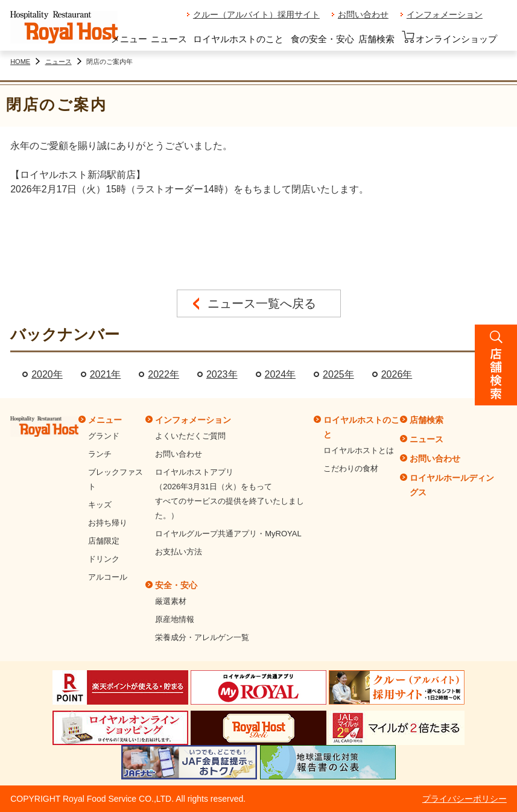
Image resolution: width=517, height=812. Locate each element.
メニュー (129, 39)
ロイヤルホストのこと (238, 39)
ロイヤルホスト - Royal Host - (64, 28)
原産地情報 (175, 619)
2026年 (397, 374)
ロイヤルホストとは (359, 450)
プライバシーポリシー (465, 799)
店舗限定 (104, 541)
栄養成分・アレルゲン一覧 (202, 637)
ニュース (169, 39)
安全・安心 (176, 585)
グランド (104, 436)
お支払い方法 (179, 552)
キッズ (100, 505)
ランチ (100, 454)
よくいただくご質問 (190, 436)
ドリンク (104, 559)
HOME (20, 62)
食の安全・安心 (322, 39)
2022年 (163, 374)
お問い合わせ (363, 14)
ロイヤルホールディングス (452, 485)
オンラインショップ (449, 37)
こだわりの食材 (351, 468)
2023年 (222, 374)
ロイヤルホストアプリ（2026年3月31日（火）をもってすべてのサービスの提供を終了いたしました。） (230, 494)
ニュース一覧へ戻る (262, 303)
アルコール (108, 577)
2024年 (281, 374)
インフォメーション (445, 14)
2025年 (338, 374)
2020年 (47, 374)
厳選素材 (171, 601)
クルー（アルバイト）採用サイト (256, 14)
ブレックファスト (116, 479)
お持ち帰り (108, 523)
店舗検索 (376, 39)
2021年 (106, 374)
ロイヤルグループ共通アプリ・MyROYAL (228, 534)
